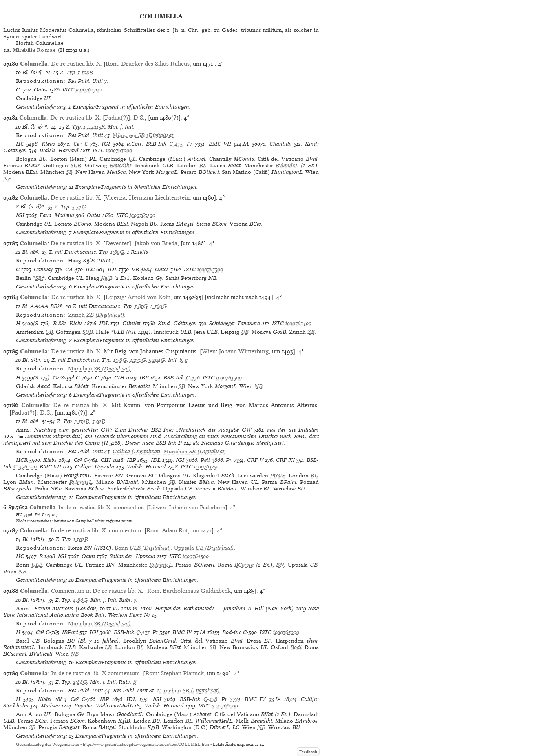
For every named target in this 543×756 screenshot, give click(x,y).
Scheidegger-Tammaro (235, 323)
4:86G (80, 600)
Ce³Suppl (63, 378)
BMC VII (220, 144)
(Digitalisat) (144, 135)
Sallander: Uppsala (132, 556)
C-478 (210, 699)
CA (69, 269)
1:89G (117, 252)
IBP (144, 378)
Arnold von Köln (149, 297)
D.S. (139, 118)
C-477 (143, 632)
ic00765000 (286, 632)
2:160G (159, 306)
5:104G (157, 360)
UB (49, 332)
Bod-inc (232, 632)
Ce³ (77, 144)
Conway (43, 269)
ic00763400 (298, 323)
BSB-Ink (156, 144)
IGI (106, 144)
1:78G (120, 360)
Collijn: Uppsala (95, 467)
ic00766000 (225, 706)
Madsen (50, 706)
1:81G (141, 306)
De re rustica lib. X (76, 64)
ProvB (278, 476)
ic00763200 (142, 215)
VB (135, 269)
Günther (132, 323)
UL (132, 159)
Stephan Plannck (182, 673)
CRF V (255, 460)
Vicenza (115, 197)
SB (69, 172)
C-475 (176, 144)
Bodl (296, 647)
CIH (119, 378)
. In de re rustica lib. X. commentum (87, 507)
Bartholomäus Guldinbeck (197, 591)
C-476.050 (25, 467)
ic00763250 (207, 467)
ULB (37, 565)
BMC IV (182, 632)
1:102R (81, 539)
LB (108, 647)
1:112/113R (94, 127)
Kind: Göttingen (177, 323)
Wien (209, 351)
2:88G (80, 682)
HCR (22, 460)
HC (20, 144)
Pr (190, 144)
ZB (311, 332)
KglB (107, 278)
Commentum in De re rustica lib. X (96, 591)
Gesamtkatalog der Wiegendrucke (47, 744)
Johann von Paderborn (197, 507)
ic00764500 (196, 556)
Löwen (157, 507)
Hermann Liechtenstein (159, 197)
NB (7, 178)
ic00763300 (210, 269)
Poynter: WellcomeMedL (104, 706)
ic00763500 (229, 378)
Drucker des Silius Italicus (155, 64)
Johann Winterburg (244, 351)
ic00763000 (119, 150)
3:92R (99, 421)
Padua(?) (116, 118)
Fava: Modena (57, 215)
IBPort (70, 632)
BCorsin (244, 565)
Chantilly (280, 144)
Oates (41, 90)
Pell (205, 460)
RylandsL (287, 165)
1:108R (85, 72)
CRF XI (285, 460)
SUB (76, 165)
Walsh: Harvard (59, 150)
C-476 (193, 378)
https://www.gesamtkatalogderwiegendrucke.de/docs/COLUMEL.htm (146, 744)
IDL (113, 269)
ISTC (68, 90)
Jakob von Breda (156, 243)
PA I (39, 514)
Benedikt (120, 165)
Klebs (48, 144)
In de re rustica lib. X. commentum (96, 530)
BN (280, 565)
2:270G (138, 360)
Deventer (117, 243)
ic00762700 (89, 90)
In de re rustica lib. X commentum (95, 673)
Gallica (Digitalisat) (137, 451)
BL (203, 165)
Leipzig (115, 297)
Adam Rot (175, 530)
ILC (90, 269)
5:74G (79, 207)
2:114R (82, 421)
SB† (40, 278)
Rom (112, 64)
